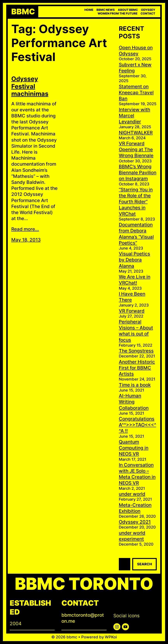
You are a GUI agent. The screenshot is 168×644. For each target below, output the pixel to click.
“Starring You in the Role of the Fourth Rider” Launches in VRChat (136, 202)
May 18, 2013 (26, 240)
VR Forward (132, 311)
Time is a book (135, 385)
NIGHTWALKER (136, 133)
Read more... (25, 229)
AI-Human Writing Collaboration (134, 402)
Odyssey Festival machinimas (30, 86)
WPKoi (111, 637)
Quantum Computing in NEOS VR (134, 448)
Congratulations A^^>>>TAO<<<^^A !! (137, 425)
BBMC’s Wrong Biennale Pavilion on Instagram (138, 173)
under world (132, 494)
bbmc (23, 12)
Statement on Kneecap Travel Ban (136, 93)
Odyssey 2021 (135, 522)
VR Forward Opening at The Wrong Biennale (136, 149)
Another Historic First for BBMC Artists (137, 368)
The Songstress (136, 351)
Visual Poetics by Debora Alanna (134, 260)
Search (144, 564)
